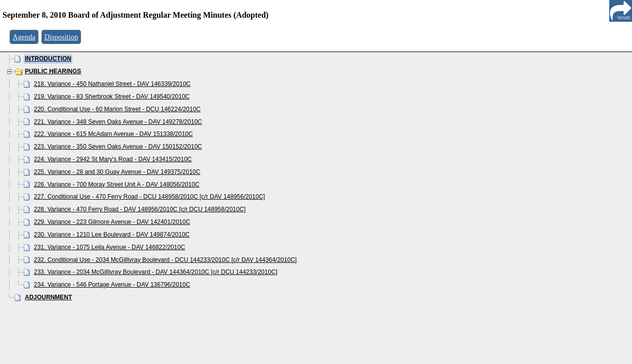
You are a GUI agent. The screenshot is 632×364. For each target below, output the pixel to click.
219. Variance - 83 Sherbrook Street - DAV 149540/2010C (112, 97)
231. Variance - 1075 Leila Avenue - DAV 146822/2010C (110, 247)
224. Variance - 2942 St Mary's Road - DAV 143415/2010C (113, 159)
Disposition (61, 37)
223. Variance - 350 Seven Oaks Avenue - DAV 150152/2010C (118, 147)
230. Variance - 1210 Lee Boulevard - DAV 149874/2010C (112, 235)
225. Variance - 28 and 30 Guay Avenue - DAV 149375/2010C (117, 172)
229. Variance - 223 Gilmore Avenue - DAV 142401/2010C (112, 222)
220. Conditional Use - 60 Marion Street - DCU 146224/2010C (117, 109)
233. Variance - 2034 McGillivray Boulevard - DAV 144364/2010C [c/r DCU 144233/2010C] (156, 272)
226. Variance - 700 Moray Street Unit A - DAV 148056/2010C (117, 185)
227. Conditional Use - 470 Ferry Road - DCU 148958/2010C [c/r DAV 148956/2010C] (150, 197)
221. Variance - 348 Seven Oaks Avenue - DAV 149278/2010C (118, 122)
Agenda (24, 37)
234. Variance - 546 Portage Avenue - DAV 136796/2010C (112, 285)
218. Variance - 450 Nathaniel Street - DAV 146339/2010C (112, 84)
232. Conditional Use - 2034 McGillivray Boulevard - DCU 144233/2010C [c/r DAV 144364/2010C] (165, 260)
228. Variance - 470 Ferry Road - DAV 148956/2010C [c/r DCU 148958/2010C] (140, 209)
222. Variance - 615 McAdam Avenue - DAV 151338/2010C (113, 134)
